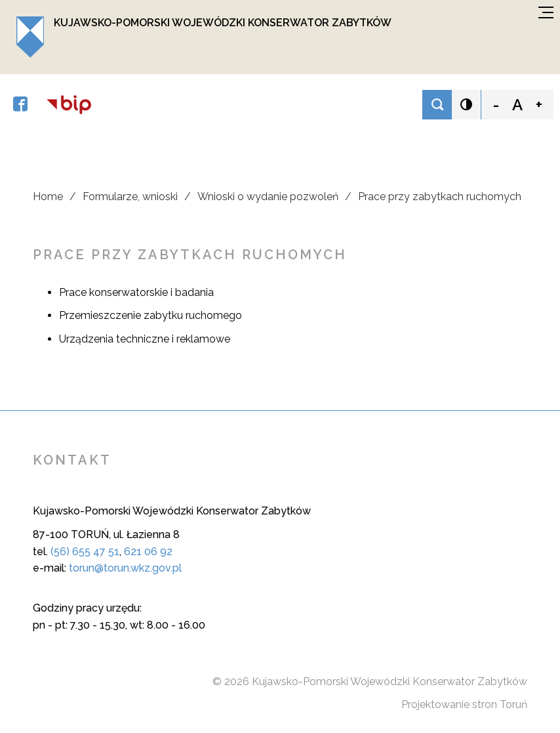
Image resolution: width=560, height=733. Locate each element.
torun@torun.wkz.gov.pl (125, 568)
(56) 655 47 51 (85, 552)
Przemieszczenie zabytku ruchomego (150, 315)
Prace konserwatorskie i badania (136, 292)
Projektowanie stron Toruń (464, 704)
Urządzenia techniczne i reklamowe (145, 339)
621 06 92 (148, 552)
